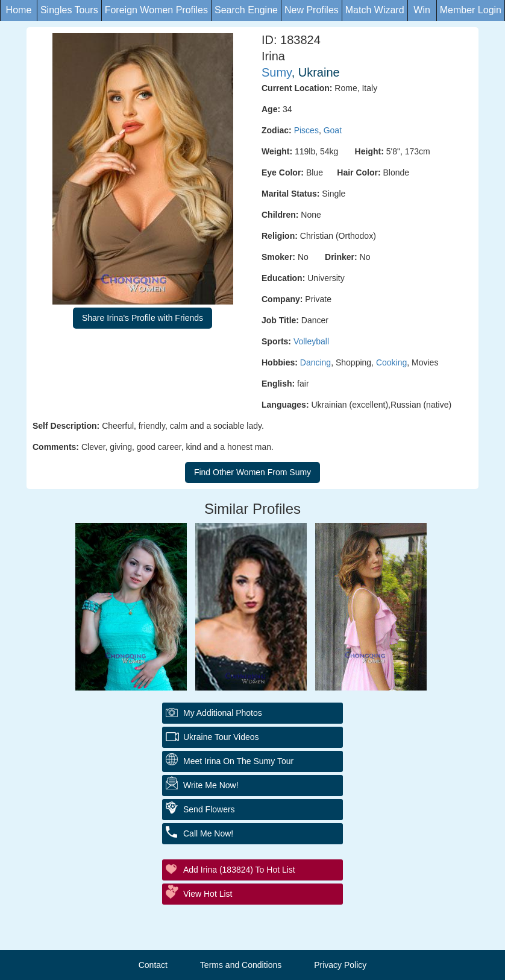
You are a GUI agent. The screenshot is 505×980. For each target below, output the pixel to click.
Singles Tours (69, 10)
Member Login (471, 10)
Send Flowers (209, 809)
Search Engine (246, 10)
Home (19, 10)
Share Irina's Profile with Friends (143, 318)
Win (422, 10)
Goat (333, 130)
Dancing (315, 362)
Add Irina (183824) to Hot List (239, 870)
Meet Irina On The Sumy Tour (238, 761)
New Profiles (312, 10)
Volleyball (311, 341)
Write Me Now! (211, 785)
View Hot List (208, 894)
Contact (153, 965)
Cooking (391, 362)
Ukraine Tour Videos (221, 737)
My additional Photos (223, 713)
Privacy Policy (340, 965)
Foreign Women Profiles (156, 10)
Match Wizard (375, 10)
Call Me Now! (208, 833)
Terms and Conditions (241, 965)
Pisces (306, 130)
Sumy (277, 72)
